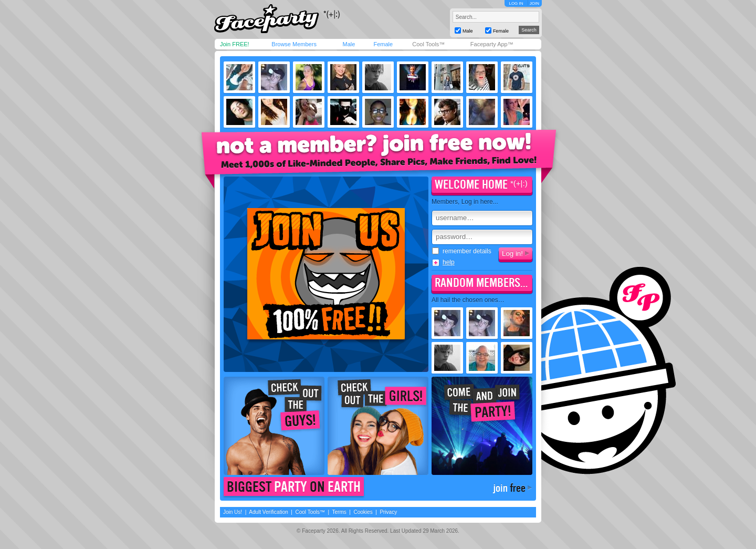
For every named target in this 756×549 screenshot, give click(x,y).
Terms (339, 512)
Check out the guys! (274, 426)
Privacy (388, 512)
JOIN (534, 3)
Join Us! (233, 512)
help (449, 262)
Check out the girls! (378, 426)
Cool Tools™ (428, 44)
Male (349, 44)
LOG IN (516, 3)
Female (383, 44)
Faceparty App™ (492, 44)
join (509, 488)
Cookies (363, 512)
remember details (462, 251)
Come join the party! (482, 426)
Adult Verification (269, 512)
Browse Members (294, 44)
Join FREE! (235, 44)
